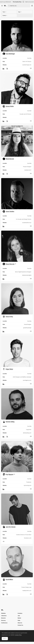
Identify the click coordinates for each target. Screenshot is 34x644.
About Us (20, 623)
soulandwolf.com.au (27, 223)
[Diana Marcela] (9, 264)
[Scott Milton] (8, 579)
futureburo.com (28, 538)
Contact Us (20, 625)
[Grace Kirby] (8, 317)
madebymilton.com (27, 591)
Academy (20, 613)
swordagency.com (27, 380)
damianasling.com (27, 433)
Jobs (19, 616)
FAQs (19, 620)
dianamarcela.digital (27, 275)
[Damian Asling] (9, 422)
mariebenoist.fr (28, 170)
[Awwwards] (5, 6)
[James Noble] (8, 106)
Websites (3, 613)
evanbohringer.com (27, 65)
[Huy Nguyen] (9, 474)
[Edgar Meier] (8, 369)
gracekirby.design (27, 328)
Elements (3, 618)
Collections (4, 616)
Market (19, 618)
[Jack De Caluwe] (9, 527)
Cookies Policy (18, 635)
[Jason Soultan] (8, 211)
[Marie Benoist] (8, 159)
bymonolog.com (28, 485)
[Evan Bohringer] (9, 54)
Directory (3, 620)
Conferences (4, 623)
